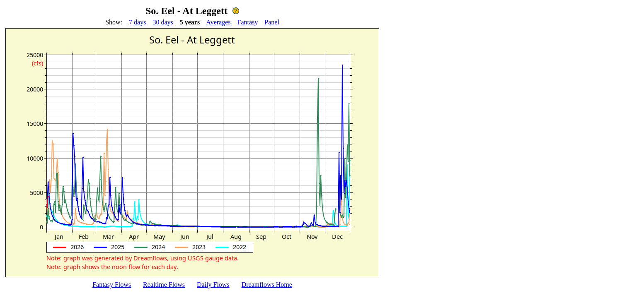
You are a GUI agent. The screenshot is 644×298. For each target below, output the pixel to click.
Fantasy (248, 22)
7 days (137, 22)
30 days (163, 22)
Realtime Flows (164, 285)
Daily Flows (213, 285)
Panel (272, 22)
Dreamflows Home (267, 285)
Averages (218, 22)
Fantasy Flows (112, 285)
